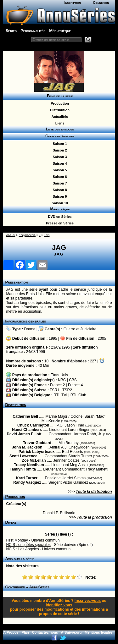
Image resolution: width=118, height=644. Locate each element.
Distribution (59, 110)
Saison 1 (59, 144)
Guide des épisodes (59, 136)
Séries (11, 31)
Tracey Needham (29, 465)
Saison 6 (59, 177)
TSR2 (67, 390)
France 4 (75, 385)
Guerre (69, 329)
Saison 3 (59, 157)
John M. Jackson (27, 447)
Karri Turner (27, 478)
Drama (30, 329)
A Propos (11, 632)
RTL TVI (60, 395)
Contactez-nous (45, 632)
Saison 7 (59, 183)
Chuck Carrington (33, 425)
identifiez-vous (59, 605)
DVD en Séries (59, 217)
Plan (25, 632)
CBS (73, 380)
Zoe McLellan (34, 460)
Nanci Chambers (27, 430)
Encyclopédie (27, 235)
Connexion (101, 3)
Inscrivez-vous (88, 601)
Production (59, 103)
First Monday (17, 540)
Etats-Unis (59, 375)
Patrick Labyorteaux (37, 452)
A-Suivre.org (71, 632)
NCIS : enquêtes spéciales (28, 545)
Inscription (72, 3)
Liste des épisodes (59, 129)
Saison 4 (59, 163)
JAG (47, 235)
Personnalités (33, 31)
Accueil (11, 235)
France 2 (57, 385)
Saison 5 (59, 170)
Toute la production (94, 517)
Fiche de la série (59, 96)
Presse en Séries (59, 223)
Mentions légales (99, 632)
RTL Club (78, 395)
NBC (62, 380)
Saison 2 (59, 150)
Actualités (59, 117)
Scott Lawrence (23, 456)
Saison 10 (59, 203)
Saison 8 (59, 190)
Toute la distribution (94, 492)
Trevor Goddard (37, 443)
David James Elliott (24, 434)
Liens (59, 123)
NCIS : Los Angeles (22, 549)
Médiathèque (60, 31)
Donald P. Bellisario (59, 513)
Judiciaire (89, 329)
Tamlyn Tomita (23, 469)
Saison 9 (59, 196)
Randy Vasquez (27, 482)
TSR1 (55, 390)
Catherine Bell (25, 416)
